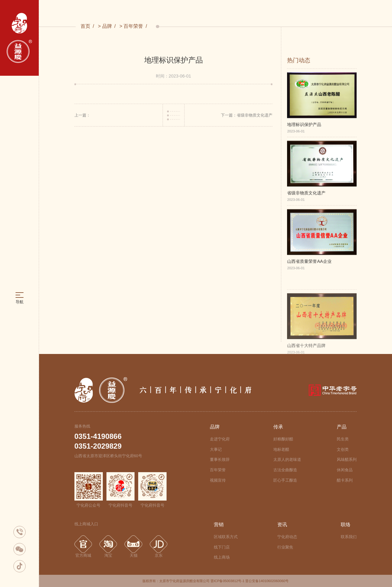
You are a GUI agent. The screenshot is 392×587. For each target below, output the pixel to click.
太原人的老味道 (287, 459)
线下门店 (222, 547)
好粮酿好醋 (283, 439)
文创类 (343, 449)
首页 (85, 26)
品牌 (107, 26)
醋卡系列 (345, 480)
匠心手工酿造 (285, 480)
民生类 (343, 439)
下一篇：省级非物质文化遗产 (247, 116)
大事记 (216, 449)
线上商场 (222, 557)
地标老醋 (281, 449)
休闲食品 (345, 470)
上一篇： (82, 116)
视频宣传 (218, 480)
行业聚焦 (285, 547)
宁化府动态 (287, 537)
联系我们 (349, 537)
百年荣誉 (133, 26)
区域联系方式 (226, 537)
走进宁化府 (220, 439)
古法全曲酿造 (285, 470)
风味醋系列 (347, 459)
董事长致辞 (220, 459)
